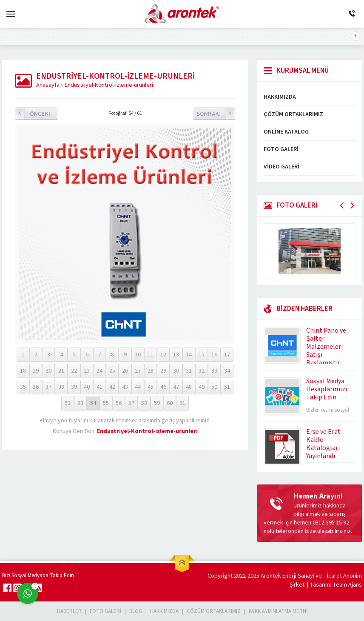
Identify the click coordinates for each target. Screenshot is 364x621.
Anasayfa (48, 85)
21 (61, 371)
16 (214, 355)
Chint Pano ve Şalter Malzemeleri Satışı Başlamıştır (326, 347)
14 (189, 355)
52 (68, 403)
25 (112, 371)
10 (138, 355)
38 (61, 387)
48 (189, 387)
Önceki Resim (36, 114)
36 (36, 387)
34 (227, 371)
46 (163, 387)
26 (125, 371)
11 (151, 355)
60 (170, 403)
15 (202, 355)
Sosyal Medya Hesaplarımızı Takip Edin (327, 389)
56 (119, 403)
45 (151, 387)
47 (176, 387)
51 (227, 387)
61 (182, 403)
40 (87, 387)
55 (106, 403)
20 (48, 371)
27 (138, 371)
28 (151, 371)
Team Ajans (347, 585)
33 (214, 371)
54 (93, 403)
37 (48, 387)
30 (176, 371)
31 (189, 371)
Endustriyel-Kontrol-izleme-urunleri (109, 85)
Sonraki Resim (214, 114)
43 (125, 387)
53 (80, 403)
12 (163, 355)
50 (214, 387)
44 (138, 387)
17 (227, 355)
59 (157, 403)
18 (23, 371)
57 (131, 403)
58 (144, 403)
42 (112, 387)
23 (87, 371)
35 (23, 387)
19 (36, 371)
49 (202, 387)
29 (163, 371)
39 (74, 387)
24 (100, 371)
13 (176, 355)
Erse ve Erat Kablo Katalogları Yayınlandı (323, 444)
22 (74, 371)
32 (202, 371)
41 (100, 387)
